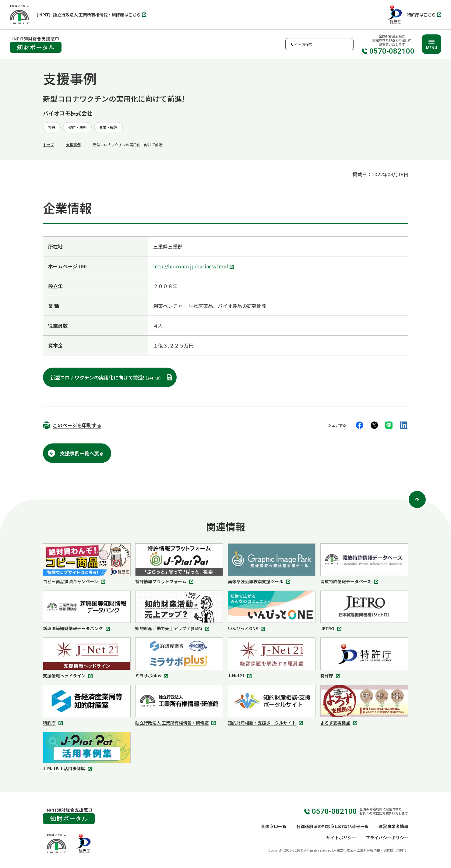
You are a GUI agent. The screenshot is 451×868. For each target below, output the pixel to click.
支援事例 (73, 145)
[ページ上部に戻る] (417, 499)
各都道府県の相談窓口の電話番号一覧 (333, 826)
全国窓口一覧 (274, 826)
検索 (347, 44)
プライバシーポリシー (387, 838)
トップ (48, 145)
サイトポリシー (341, 838)
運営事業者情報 (393, 826)
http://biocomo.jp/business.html (194, 267)
